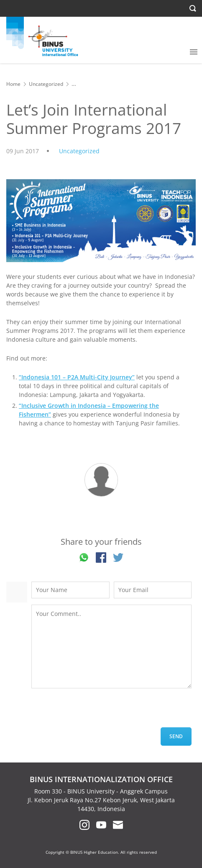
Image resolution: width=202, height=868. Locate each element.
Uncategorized (46, 84)
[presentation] (95, 711)
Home (13, 84)
